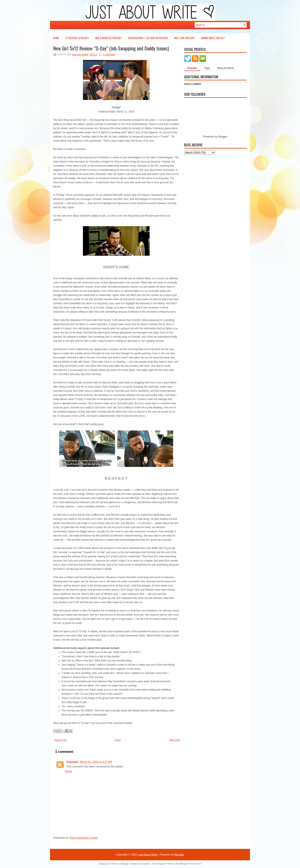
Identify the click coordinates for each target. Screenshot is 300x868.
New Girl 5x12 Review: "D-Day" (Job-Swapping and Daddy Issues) (111, 48)
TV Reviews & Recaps (77, 38)
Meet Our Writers (184, 38)
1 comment (109, 55)
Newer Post (60, 740)
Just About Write (147, 855)
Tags (207, 68)
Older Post (175, 740)
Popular (192, 68)
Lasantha (145, 864)
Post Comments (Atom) (84, 838)
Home (56, 38)
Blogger (223, 137)
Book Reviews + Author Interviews (148, 38)
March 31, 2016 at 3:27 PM (96, 762)
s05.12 (93, 55)
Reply (69, 771)
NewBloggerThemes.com (189, 864)
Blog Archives (226, 68)
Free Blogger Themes (163, 864)
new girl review (80, 55)
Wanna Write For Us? (213, 38)
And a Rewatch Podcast (109, 38)
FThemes (114, 864)
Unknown (72, 762)
